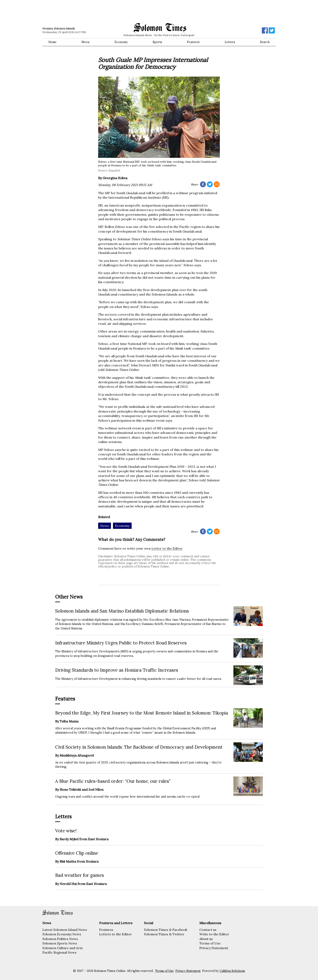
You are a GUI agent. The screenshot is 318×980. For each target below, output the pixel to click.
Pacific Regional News (59, 952)
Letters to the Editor (115, 934)
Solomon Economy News (62, 934)
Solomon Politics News (60, 939)
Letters (230, 42)
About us (206, 939)
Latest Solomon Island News (65, 930)
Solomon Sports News (60, 943)
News (85, 42)
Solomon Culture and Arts (63, 948)
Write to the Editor (214, 934)
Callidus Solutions (232, 971)
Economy (121, 42)
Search (265, 42)
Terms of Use (210, 943)
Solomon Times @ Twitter (164, 934)
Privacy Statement (214, 948)
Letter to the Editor (167, 548)
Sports (157, 42)
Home (53, 42)
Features (193, 42)
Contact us (208, 930)
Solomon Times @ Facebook (166, 930)
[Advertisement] (100, 11)
